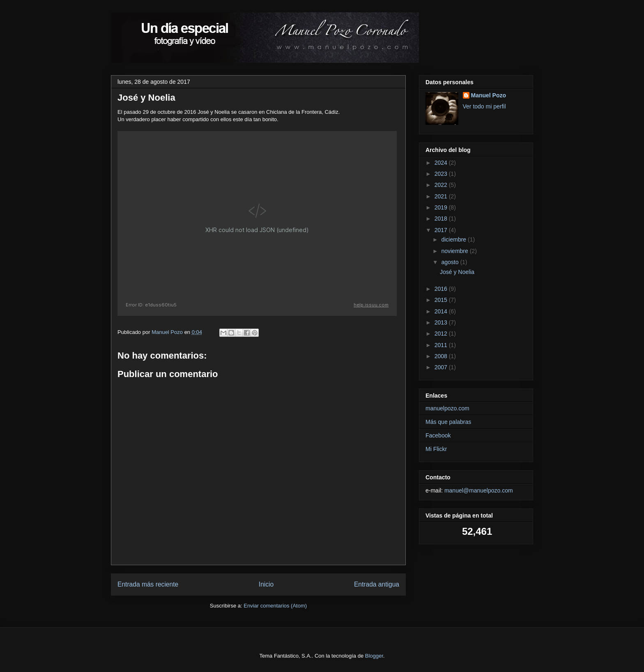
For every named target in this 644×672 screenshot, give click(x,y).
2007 (442, 367)
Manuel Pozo (489, 95)
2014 (442, 311)
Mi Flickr (436, 449)
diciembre (454, 239)
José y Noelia (457, 272)
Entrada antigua (377, 584)
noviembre (455, 251)
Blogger (374, 656)
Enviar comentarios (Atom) (275, 606)
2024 (442, 163)
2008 (442, 356)
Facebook (438, 435)
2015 (442, 300)
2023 (442, 174)
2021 (442, 196)
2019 (442, 207)
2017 (442, 230)
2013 (442, 322)
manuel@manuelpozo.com (479, 490)
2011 (442, 345)
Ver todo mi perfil (484, 106)
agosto (451, 262)
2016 (442, 289)
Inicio (266, 584)
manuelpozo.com (447, 408)
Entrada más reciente (148, 584)
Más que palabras (448, 422)
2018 (442, 219)
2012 (442, 334)
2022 (442, 185)
